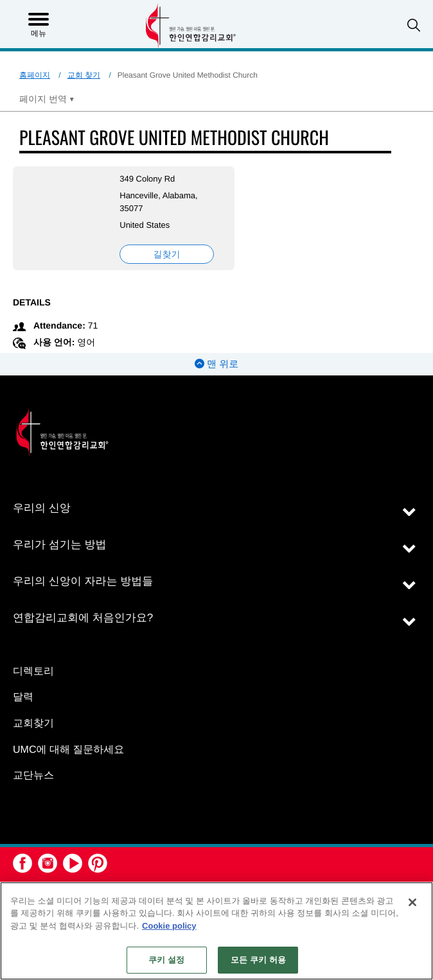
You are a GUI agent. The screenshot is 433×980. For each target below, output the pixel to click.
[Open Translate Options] (47, 99)
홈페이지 (35, 75)
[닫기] (412, 902)
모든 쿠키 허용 (258, 960)
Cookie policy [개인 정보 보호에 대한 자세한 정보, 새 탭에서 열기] (169, 926)
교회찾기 (33, 724)
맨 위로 (216, 364)
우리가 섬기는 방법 (59, 545)
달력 (23, 697)
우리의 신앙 (42, 508)
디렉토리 (33, 672)
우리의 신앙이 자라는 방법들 (83, 581)
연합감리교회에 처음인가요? (83, 618)
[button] (414, 25)
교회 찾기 (84, 75)
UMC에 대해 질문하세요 (68, 750)
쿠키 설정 (166, 960)
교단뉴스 (33, 776)
